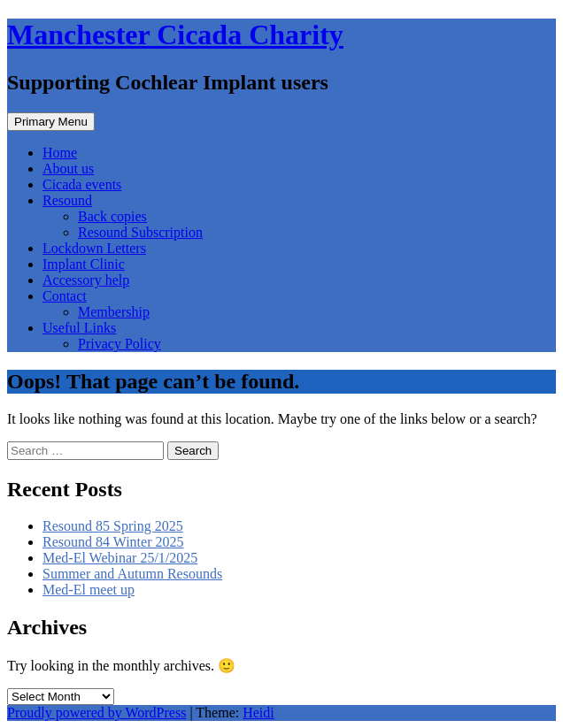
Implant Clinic (84, 264)
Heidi (258, 713)
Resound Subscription (140, 232)
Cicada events (82, 184)
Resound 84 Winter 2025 (113, 542)
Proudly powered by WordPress (96, 713)
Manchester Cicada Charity (175, 34)
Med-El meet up (89, 590)
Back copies (112, 216)
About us (68, 169)
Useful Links (79, 328)
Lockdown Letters (94, 248)
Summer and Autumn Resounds (132, 574)
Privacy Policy (120, 344)
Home (60, 153)
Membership (114, 312)
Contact (65, 296)
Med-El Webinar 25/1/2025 (120, 558)
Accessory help (86, 280)
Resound (67, 200)
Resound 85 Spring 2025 (113, 526)
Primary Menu (51, 122)
